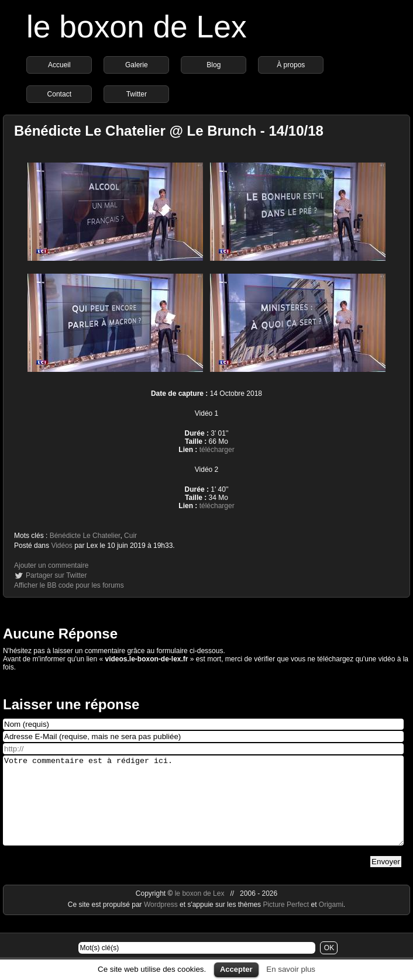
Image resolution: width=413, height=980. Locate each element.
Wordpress (162, 922)
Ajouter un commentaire (51, 565)
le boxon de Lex (137, 27)
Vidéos (61, 546)
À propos (291, 65)
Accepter (236, 969)
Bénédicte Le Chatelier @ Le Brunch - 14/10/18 (169, 131)
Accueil (59, 65)
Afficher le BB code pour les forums (69, 585)
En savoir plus (291, 969)
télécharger (217, 450)
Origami (331, 922)
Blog (214, 65)
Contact (59, 94)
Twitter (137, 94)
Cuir (130, 536)
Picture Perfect (286, 922)
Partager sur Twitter (56, 575)
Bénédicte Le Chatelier (85, 536)
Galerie (137, 65)
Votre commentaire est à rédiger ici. (203, 809)
